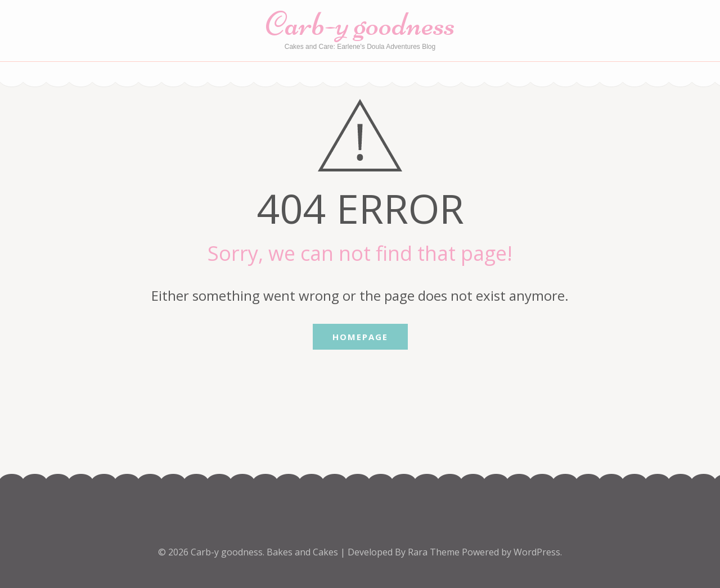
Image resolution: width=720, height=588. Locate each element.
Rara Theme (435, 552)
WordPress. (538, 552)
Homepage (360, 337)
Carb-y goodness (360, 24)
